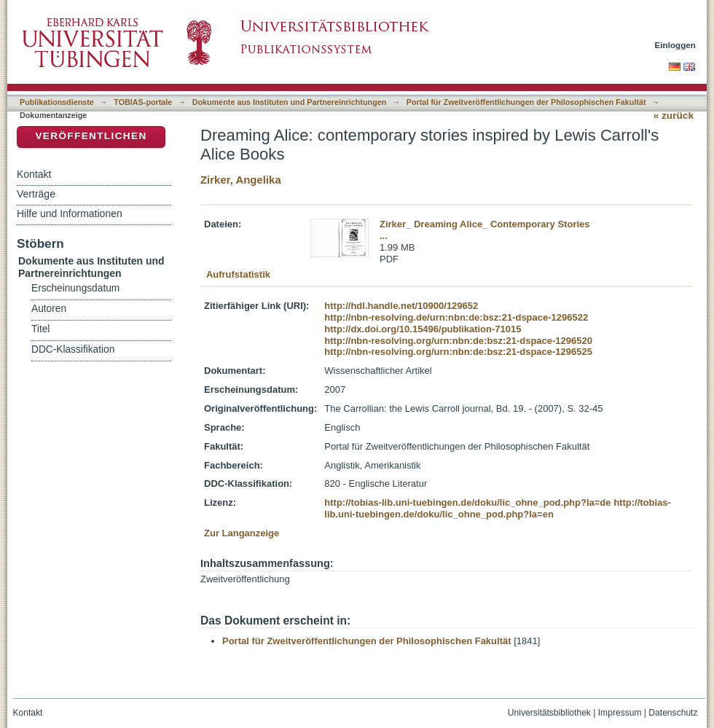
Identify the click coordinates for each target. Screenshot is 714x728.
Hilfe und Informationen (70, 214)
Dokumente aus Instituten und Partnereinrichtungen (290, 102)
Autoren (49, 309)
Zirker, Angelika (241, 180)
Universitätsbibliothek (549, 713)
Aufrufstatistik (238, 274)
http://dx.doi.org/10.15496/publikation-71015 (423, 329)
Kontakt (34, 174)
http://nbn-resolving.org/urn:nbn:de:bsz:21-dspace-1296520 (458, 341)
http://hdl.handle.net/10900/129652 (401, 306)
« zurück (674, 116)
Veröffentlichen (91, 136)
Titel (40, 329)
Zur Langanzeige (242, 533)
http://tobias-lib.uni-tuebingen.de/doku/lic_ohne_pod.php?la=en (498, 508)
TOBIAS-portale (143, 102)
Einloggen (676, 45)
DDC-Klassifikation (73, 349)
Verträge (36, 194)
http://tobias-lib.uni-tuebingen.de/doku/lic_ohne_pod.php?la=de (467, 502)
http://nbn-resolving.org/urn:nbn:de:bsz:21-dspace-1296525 (458, 352)
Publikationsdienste (57, 102)
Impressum (620, 713)
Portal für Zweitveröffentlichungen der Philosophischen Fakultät (526, 102)
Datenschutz (673, 713)
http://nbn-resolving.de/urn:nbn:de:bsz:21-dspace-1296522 (456, 317)
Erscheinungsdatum (75, 288)
